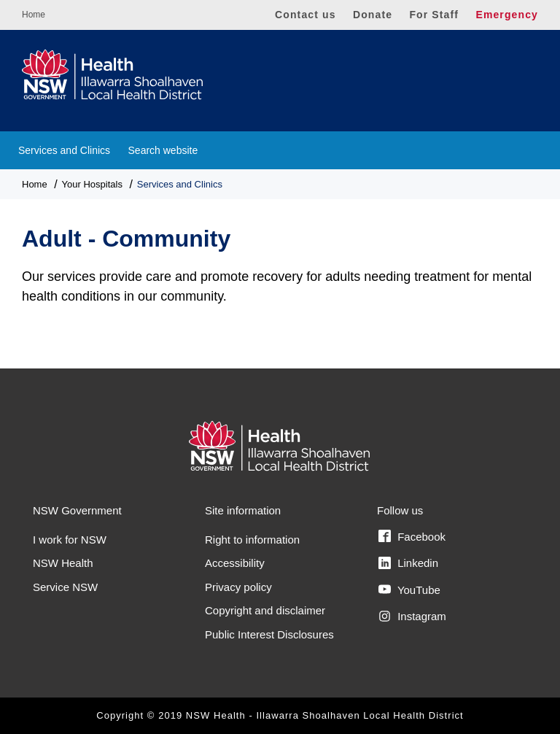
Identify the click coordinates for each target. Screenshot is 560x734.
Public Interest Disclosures (269, 634)
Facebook (412, 536)
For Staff (434, 15)
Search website (163, 150)
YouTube (409, 590)
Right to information (252, 540)
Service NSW (65, 587)
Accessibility (235, 563)
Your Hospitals (92, 184)
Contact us (306, 15)
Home (34, 15)
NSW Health (63, 563)
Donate (373, 15)
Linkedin (408, 563)
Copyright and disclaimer (265, 610)
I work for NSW (70, 540)
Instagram (412, 617)
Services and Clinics (64, 150)
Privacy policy (238, 587)
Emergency (507, 15)
